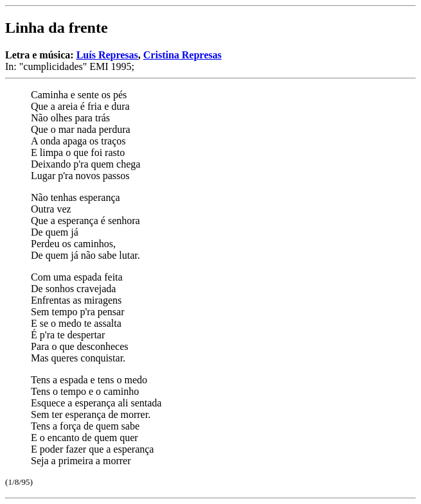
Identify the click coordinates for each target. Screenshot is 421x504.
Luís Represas (107, 55)
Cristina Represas (183, 55)
